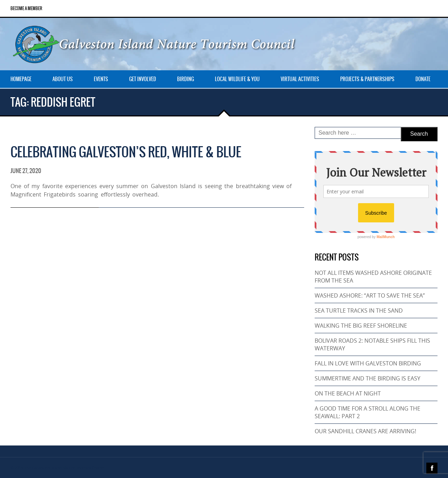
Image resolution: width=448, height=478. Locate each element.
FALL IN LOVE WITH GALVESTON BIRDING (368, 363)
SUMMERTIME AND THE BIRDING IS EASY (367, 378)
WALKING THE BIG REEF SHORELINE (361, 326)
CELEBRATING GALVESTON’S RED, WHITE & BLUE (126, 152)
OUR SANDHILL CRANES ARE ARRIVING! (365, 431)
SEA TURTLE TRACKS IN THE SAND (359, 311)
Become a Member (26, 8)
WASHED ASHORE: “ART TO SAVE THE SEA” (370, 295)
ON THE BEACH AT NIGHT (348, 393)
